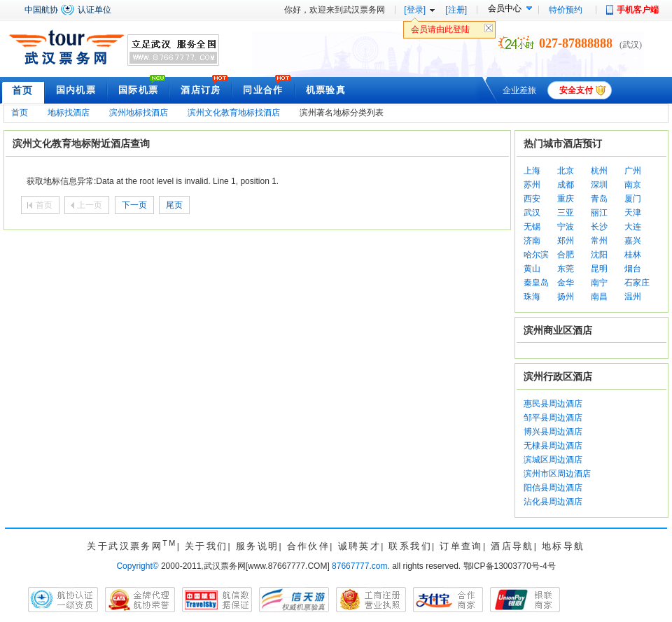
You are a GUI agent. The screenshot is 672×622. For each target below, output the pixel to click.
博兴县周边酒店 (553, 432)
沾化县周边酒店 (553, 502)
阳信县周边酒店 (553, 488)
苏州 (532, 185)
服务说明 (258, 546)
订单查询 (461, 546)
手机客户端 (638, 10)
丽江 (599, 213)
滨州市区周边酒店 (557, 474)
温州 (633, 297)
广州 (633, 171)
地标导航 (563, 546)
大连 (633, 227)
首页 (23, 90)
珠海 (532, 297)
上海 (532, 171)
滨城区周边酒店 (553, 460)
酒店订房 (201, 90)
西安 (532, 199)
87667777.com (359, 566)
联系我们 (410, 546)
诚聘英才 (360, 546)
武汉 (532, 213)
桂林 (633, 255)
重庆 (566, 199)
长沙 (599, 227)
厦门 (633, 199)
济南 (532, 241)
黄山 (532, 269)
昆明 (599, 269)
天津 (633, 213)
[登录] (415, 10)
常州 (599, 241)
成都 (566, 185)
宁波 (566, 227)
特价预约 (566, 10)
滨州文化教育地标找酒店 (234, 113)
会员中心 (505, 8)
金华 (566, 283)
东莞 (566, 269)
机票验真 (326, 90)
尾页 (174, 205)
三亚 (566, 213)
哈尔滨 (536, 255)
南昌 (599, 297)
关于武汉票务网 (132, 546)
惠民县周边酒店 (553, 404)
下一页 (134, 205)
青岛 (599, 199)
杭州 (599, 171)
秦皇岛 (536, 283)
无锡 (532, 227)
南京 (633, 185)
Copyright (137, 566)
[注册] (456, 10)
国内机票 (76, 90)
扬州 (566, 297)
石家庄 (637, 283)
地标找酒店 (69, 113)
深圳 (599, 185)
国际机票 (138, 90)
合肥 (566, 255)
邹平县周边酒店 (553, 418)
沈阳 (599, 255)
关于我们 (206, 546)
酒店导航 (512, 546)
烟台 (633, 269)
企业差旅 (519, 90)
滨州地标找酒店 (139, 113)
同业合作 (263, 90)
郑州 (566, 241)
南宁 (599, 283)
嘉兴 (633, 241)
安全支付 (576, 90)
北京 (566, 171)
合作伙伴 (309, 546)
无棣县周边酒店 (553, 446)
